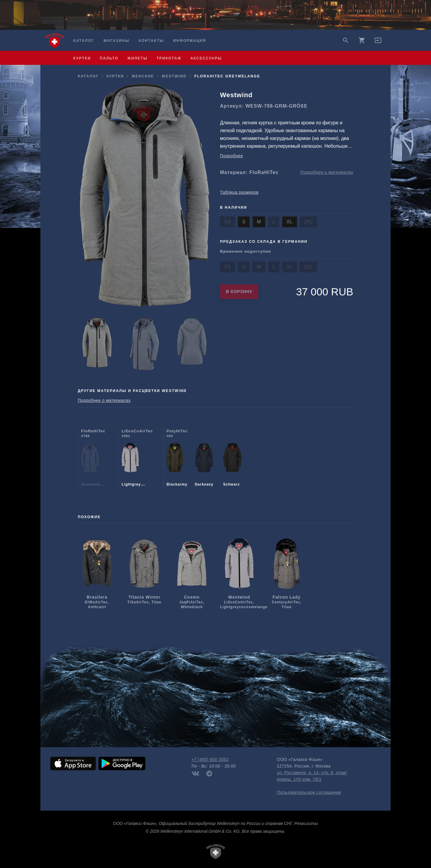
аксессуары (206, 58)
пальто (109, 58)
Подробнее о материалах (327, 172)
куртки (82, 58)
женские (143, 76)
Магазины (116, 41)
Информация (190, 41)
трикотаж (169, 58)
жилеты (138, 58)
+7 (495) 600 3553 (210, 759)
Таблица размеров (239, 192)
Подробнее (232, 156)
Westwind (174, 76)
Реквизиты (306, 823)
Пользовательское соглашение (309, 792)
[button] (378, 42)
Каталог (84, 41)
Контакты (151, 41)
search (346, 40)
